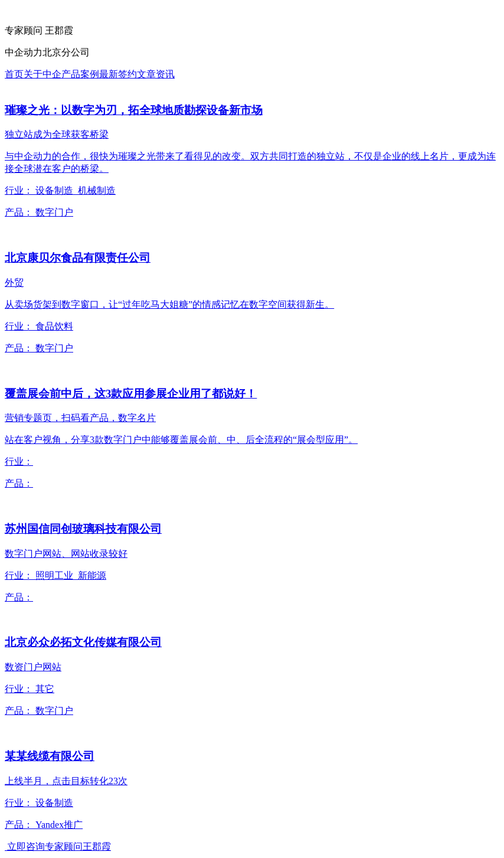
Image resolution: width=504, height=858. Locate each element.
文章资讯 (156, 74)
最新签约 (118, 74)
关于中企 (42, 74)
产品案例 (80, 74)
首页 (14, 74)
